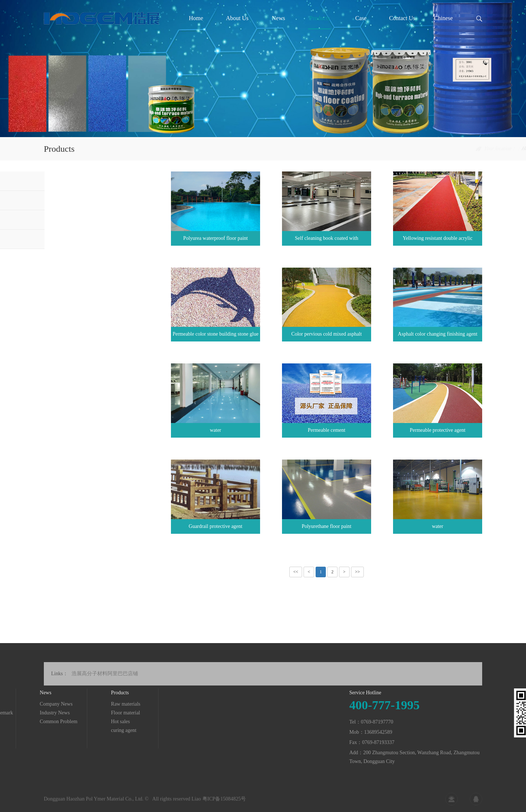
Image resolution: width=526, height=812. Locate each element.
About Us (237, 18)
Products (320, 18)
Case (361, 18)
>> (358, 572)
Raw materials (66, 181)
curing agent (64, 239)
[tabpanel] (263, 69)
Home (196, 18)
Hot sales (61, 220)
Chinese (443, 18)
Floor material (66, 200)
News (278, 18)
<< (296, 572)
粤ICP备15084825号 (224, 802)
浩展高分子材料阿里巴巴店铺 (105, 680)
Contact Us (402, 18)
